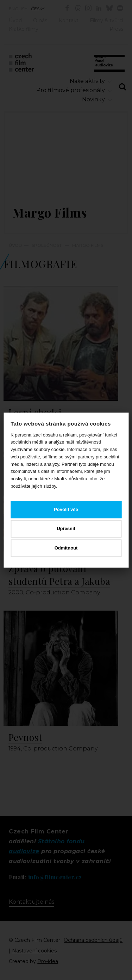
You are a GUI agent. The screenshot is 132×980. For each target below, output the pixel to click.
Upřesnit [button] (66, 529)
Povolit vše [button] (66, 509)
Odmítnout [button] (66, 548)
